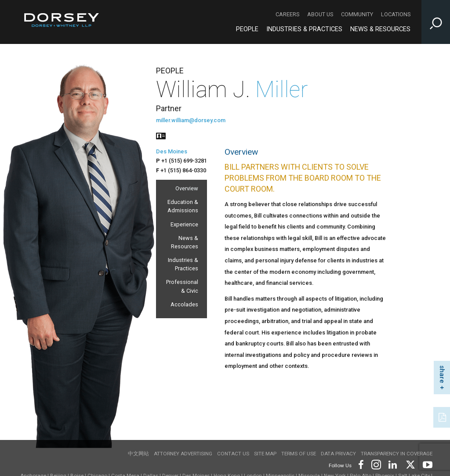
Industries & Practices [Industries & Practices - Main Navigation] (304, 29)
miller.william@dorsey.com (191, 120)
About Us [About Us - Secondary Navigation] (320, 14)
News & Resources (185, 242)
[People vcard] (161, 135)
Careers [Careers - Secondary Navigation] (287, 14)
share (442, 374)
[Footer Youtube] (426, 464)
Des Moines (172, 151)
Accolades (184, 304)
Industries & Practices (183, 264)
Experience (184, 224)
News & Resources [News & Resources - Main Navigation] (380, 29)
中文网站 (138, 454)
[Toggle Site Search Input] (436, 22)
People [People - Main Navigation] (247, 29)
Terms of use (299, 454)
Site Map (265, 454)
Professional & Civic (182, 286)
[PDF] (443, 416)
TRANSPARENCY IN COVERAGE (397, 454)
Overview (187, 188)
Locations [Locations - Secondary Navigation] (396, 14)
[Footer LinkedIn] (393, 464)
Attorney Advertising (183, 454)
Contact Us (233, 454)
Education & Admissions (183, 206)
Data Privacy (338, 454)
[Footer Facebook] (361, 464)
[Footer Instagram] (376, 464)
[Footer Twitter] (410, 464)
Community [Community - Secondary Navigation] (357, 14)
